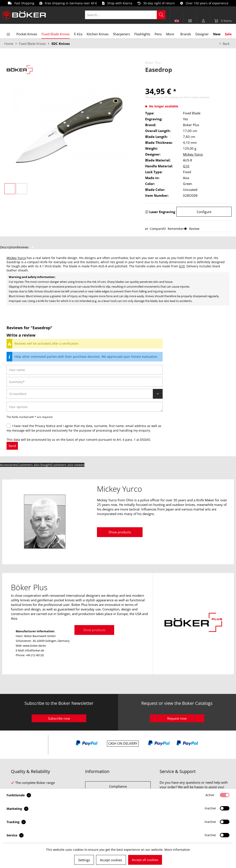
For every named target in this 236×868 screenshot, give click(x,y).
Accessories (9, 465)
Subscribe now (59, 718)
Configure (204, 212)
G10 (186, 166)
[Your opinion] (85, 407)
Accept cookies (111, 860)
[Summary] (85, 382)
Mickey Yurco (193, 154)
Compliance (118, 786)
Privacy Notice (45, 426)
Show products (120, 532)
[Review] (85, 394)
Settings (84, 860)
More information (177, 850)
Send (12, 446)
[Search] (161, 15)
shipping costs (176, 97)
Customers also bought (34, 465)
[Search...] (125, 15)
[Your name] (85, 370)
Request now (177, 718)
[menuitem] (127, 15)
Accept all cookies (145, 860)
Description (8, 247)
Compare (154, 229)
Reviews (26, 247)
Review (192, 229)
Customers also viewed (68, 465)
